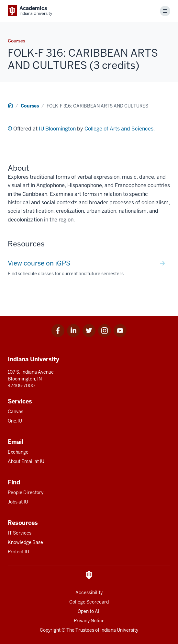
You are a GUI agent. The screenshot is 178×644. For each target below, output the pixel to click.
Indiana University (119, 630)
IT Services (20, 533)
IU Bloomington (57, 129)
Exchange (18, 452)
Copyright (50, 630)
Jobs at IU (18, 502)
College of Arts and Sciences (119, 129)
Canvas (16, 412)
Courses (30, 106)
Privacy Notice (89, 621)
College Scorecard (89, 602)
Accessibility (89, 593)
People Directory (26, 492)
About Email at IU (26, 461)
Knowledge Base (25, 542)
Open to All (89, 611)
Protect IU (18, 552)
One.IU (15, 421)
